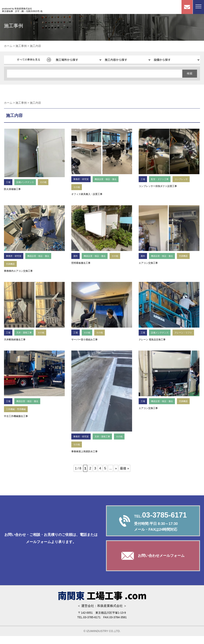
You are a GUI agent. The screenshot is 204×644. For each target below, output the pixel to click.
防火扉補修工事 (12, 189)
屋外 (76, 256)
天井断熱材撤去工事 (15, 340)
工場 (9, 182)
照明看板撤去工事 (81, 263)
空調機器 (11, 264)
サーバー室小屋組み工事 (84, 340)
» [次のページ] (116, 476)
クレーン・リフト (151, 340)
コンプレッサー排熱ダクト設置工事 (158, 186)
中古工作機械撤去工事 (16, 424)
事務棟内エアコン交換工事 (18, 271)
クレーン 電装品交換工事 (152, 348)
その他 (48, 182)
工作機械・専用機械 (18, 417)
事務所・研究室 (82, 179)
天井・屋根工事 (26, 332)
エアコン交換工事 (148, 263)
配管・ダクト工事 (162, 179)
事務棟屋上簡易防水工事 (84, 459)
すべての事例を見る (28, 59)
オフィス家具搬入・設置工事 (87, 194)
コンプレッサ (186, 179)
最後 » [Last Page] (124, 476)
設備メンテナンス (27, 182)
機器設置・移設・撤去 (110, 179)
